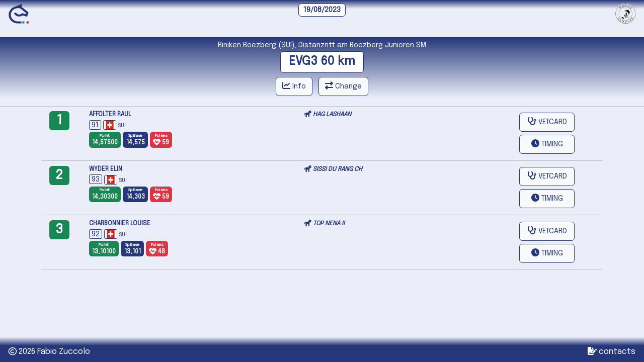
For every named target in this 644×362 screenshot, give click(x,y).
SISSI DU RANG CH (338, 169)
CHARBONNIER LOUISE (120, 224)
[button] (547, 144)
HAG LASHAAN (332, 115)
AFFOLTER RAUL (110, 115)
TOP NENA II (329, 224)
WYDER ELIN (106, 169)
